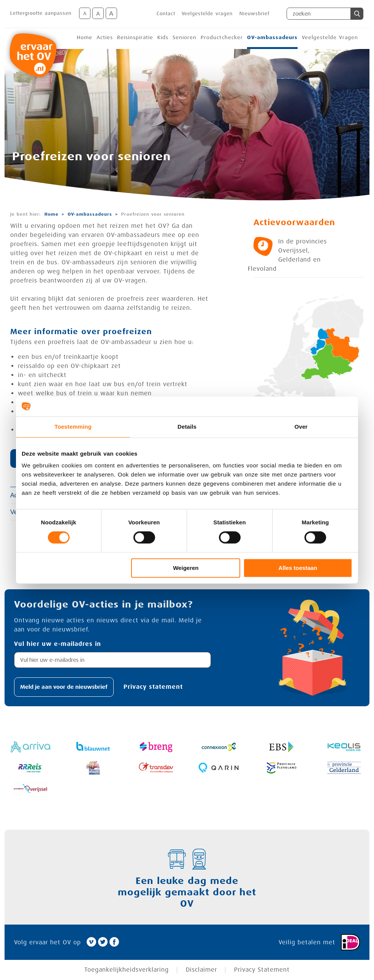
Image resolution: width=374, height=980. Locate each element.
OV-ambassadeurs (272, 37)
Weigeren (186, 568)
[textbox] (113, 660)
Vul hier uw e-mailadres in (58, 644)
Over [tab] (301, 427)
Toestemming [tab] (73, 427)
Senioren (185, 37)
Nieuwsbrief (254, 14)
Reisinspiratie (135, 37)
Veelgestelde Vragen (330, 37)
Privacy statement (153, 687)
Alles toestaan (298, 568)
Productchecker (222, 37)
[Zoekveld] (319, 14)
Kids (163, 37)
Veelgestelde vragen (207, 14)
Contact (166, 14)
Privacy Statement (262, 970)
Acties (105, 37)
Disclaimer (201, 970)
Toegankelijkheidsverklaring (127, 970)
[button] (357, 14)
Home (85, 37)
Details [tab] (187, 427)
